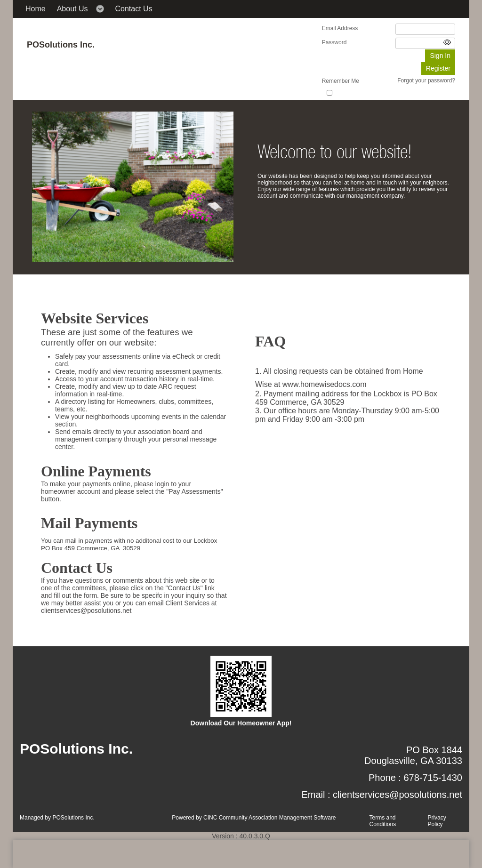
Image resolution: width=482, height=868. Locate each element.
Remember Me (341, 81)
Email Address (340, 28)
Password (334, 42)
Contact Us (134, 9)
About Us (72, 9)
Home (36, 9)
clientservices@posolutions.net (398, 795)
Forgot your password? (426, 80)
